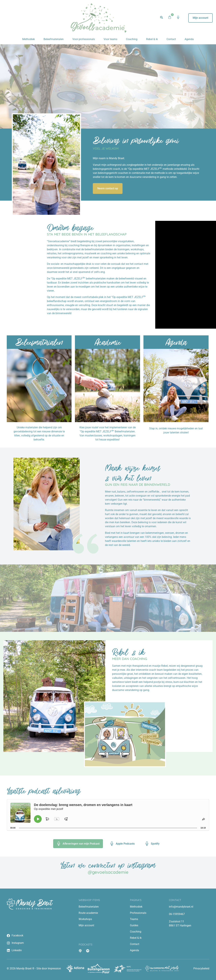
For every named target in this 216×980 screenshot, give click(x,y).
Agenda (189, 39)
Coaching (132, 39)
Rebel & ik (152, 39)
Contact (171, 39)
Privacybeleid (201, 968)
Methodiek (29, 39)
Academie (107, 342)
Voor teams (110, 39)
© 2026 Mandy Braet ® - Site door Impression (34, 968)
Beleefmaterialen (54, 39)
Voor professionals (84, 39)
